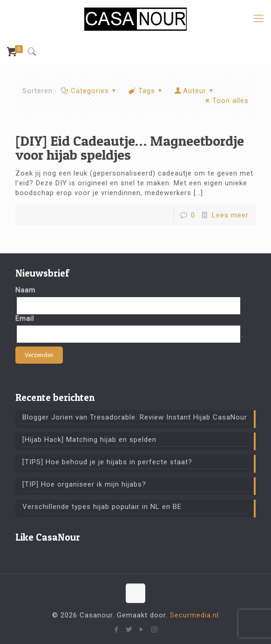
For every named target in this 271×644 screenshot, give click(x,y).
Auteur (195, 91)
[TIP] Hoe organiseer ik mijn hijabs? (84, 484)
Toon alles (226, 101)
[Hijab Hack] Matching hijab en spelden (89, 440)
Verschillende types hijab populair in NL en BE (102, 507)
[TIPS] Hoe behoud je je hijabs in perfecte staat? (107, 462)
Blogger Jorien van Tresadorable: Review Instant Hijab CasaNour (135, 417)
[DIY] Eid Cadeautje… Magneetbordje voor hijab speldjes (130, 148)
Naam (25, 290)
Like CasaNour (48, 537)
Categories (89, 91)
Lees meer (230, 215)
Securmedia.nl (194, 615)
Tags (146, 91)
